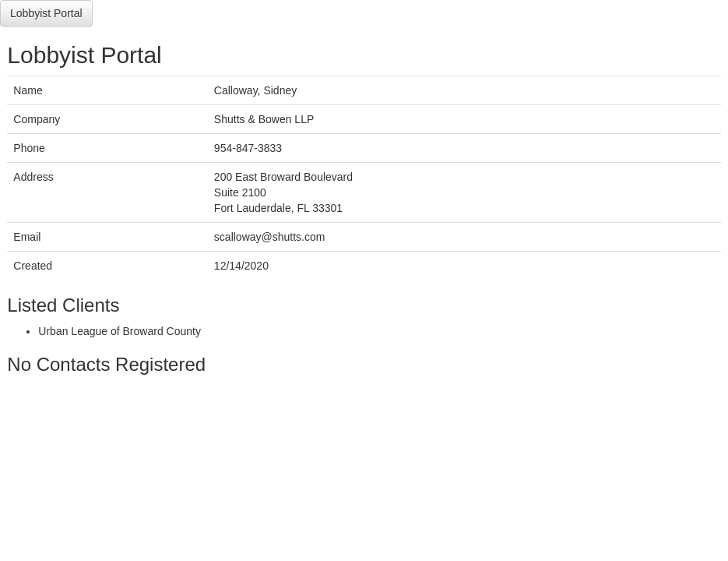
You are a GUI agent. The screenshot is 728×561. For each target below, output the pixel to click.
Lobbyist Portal (46, 13)
